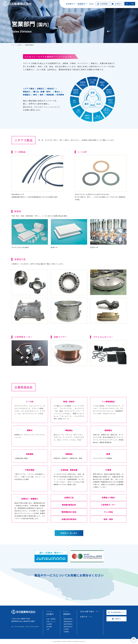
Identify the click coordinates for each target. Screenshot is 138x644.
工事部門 (66, 629)
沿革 (48, 629)
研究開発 (66, 632)
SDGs (92, 4)
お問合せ (117, 4)
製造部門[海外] (68, 627)
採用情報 (102, 4)
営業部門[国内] (68, 619)
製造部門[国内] (68, 624)
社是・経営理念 (51, 619)
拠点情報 (49, 627)
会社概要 (49, 624)
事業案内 (81, 4)
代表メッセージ (51, 621)
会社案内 (69, 4)
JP (127, 4)
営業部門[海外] (68, 621)
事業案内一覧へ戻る (69, 533)
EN (133, 4)
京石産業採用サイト (116, 612)
